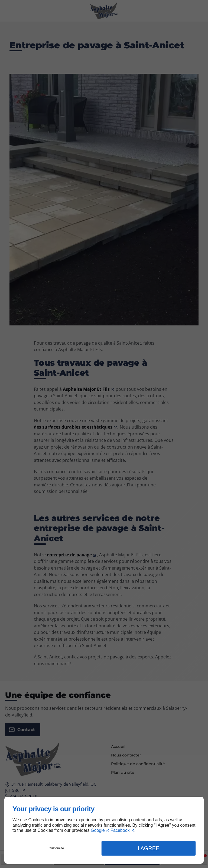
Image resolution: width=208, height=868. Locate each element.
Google (98, 830)
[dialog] (104, 830)
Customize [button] (56, 848)
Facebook (120, 830)
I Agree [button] (148, 848)
